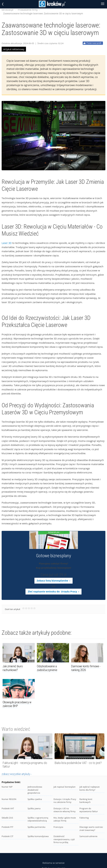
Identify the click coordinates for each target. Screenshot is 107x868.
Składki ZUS (7, 818)
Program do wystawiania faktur (89, 810)
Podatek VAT (8, 808)
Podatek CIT (7, 836)
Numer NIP (7, 787)
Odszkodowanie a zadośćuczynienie (47, 668)
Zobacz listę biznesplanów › (53, 581)
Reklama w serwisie (54, 863)
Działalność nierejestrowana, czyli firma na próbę (64, 839)
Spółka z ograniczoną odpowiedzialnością (38, 819)
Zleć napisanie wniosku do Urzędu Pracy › (53, 591)
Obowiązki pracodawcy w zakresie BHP (17, 704)
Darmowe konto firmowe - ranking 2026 (86, 668)
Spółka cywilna (35, 799)
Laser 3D (7, 243)
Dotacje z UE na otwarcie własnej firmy (64, 810)
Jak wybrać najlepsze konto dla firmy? (89, 788)
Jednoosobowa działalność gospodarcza (35, 790)
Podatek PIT (7, 827)
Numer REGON (9, 799)
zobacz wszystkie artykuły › (16, 774)
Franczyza (58, 827)
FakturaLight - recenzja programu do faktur (25, 765)
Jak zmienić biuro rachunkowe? (13, 668)
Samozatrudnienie (88, 836)
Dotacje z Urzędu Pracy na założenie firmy (65, 801)
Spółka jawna (34, 808)
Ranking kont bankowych (86, 801)
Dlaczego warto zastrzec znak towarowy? (91, 829)
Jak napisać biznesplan (64, 787)
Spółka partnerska (37, 827)
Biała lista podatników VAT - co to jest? (78, 763)
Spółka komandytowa (38, 836)
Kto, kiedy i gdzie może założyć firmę (65, 819)
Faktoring (84, 818)
